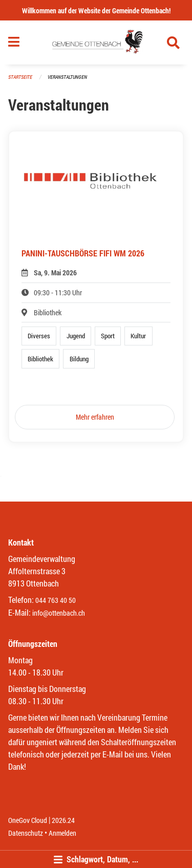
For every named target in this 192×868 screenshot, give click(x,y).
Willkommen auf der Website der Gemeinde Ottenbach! (96, 10)
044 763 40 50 (56, 600)
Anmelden (62, 833)
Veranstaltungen (67, 77)
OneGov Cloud (28, 820)
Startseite (20, 77)
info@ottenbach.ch (59, 613)
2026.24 (63, 820)
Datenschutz (26, 833)
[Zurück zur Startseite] (96, 42)
